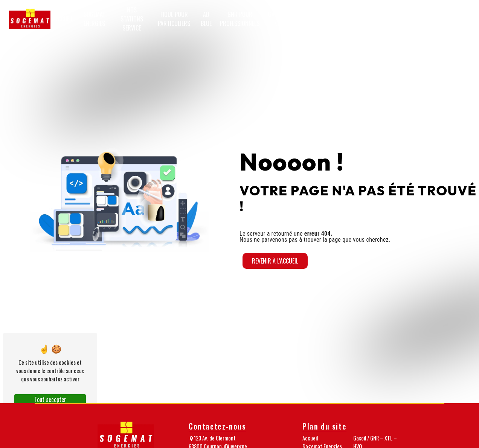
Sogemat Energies (95, 19)
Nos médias (383, 19)
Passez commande (452, 19)
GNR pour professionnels (240, 19)
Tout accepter (50, 399)
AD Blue (206, 19)
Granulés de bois (326, 19)
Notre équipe (357, 19)
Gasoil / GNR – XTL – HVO (287, 19)
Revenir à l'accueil (275, 261)
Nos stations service (132, 19)
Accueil (64, 19)
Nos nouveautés (415, 19)
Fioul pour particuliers (174, 19)
